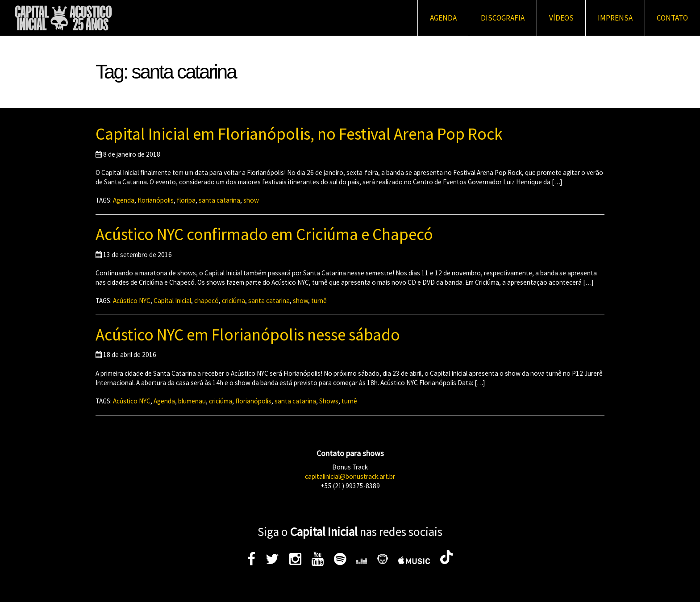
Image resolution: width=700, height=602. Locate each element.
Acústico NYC (132, 301)
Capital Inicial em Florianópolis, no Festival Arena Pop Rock (299, 134)
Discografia (503, 18)
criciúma (233, 301)
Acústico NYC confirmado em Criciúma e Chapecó (264, 234)
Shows (329, 401)
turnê (319, 301)
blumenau (192, 401)
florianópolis (156, 200)
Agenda (443, 18)
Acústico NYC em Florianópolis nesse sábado (248, 335)
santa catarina (219, 200)
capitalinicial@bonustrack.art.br (350, 476)
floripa (186, 200)
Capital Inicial (172, 301)
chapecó (206, 301)
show (251, 200)
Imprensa (615, 18)
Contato (672, 18)
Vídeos (561, 18)
